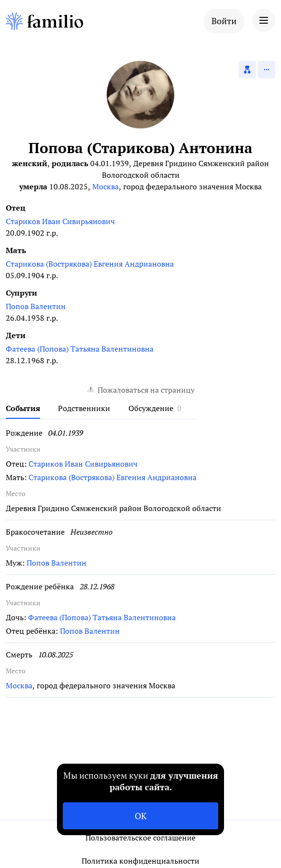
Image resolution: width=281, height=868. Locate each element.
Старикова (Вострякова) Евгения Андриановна (90, 264)
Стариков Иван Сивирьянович (60, 221)
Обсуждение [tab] (151, 408)
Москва (105, 186)
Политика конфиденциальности (140, 861)
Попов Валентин (36, 306)
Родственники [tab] (84, 408)
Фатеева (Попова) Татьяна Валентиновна (80, 349)
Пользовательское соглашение (140, 838)
